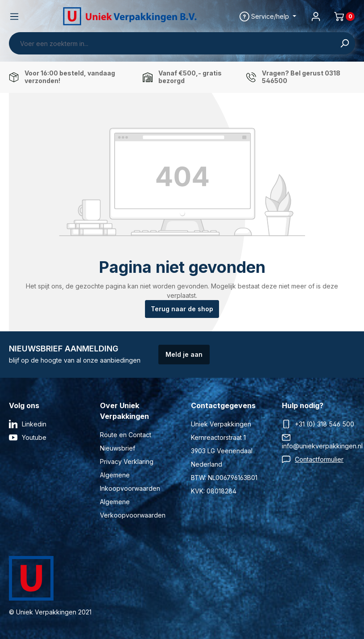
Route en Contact (126, 435)
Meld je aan (184, 354)
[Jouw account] (316, 17)
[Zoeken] (345, 43)
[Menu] (14, 17)
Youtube (34, 437)
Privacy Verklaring (127, 461)
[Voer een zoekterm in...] (172, 43)
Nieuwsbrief (118, 448)
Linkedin (34, 424)
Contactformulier (319, 459)
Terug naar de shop (182, 309)
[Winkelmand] (341, 17)
